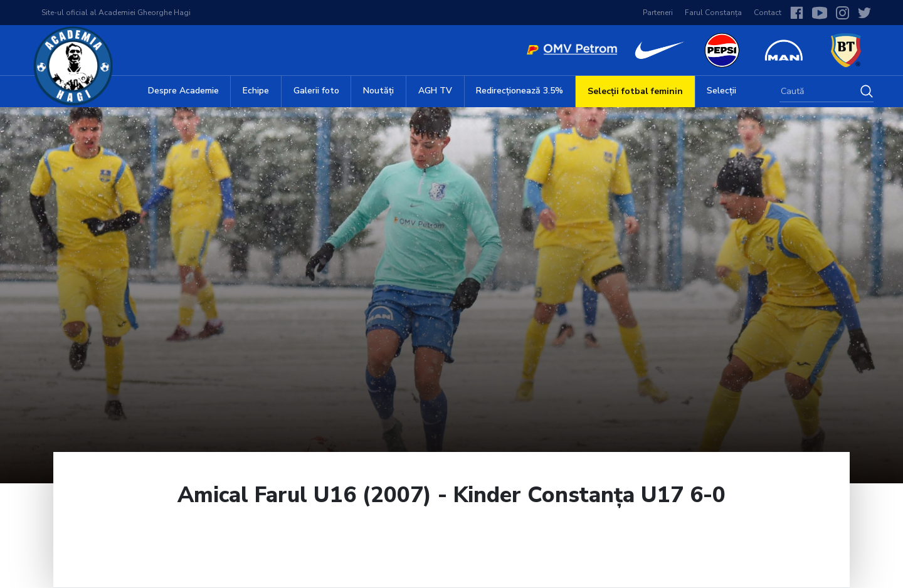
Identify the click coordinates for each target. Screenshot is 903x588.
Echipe (256, 91)
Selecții (721, 91)
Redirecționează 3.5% (520, 91)
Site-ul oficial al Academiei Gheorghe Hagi (116, 13)
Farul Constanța (713, 13)
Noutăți (378, 91)
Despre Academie (183, 91)
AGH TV (435, 91)
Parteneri (658, 13)
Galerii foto (316, 91)
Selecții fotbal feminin (635, 91)
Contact (768, 13)
